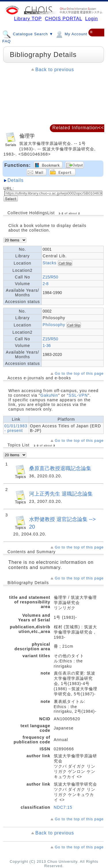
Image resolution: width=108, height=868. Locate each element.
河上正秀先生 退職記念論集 (61, 494)
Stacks (50, 263)
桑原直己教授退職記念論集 (60, 468)
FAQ (6, 41)
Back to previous (55, 70)
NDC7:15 (63, 807)
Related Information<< (78, 128)
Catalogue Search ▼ (28, 34)
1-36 (47, 346)
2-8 (46, 284)
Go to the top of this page (79, 373)
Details (16, 180)
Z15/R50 (50, 277)
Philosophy (55, 325)
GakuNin (49, 395)
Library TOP (28, 19)
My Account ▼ (74, 34)
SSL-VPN (78, 395)
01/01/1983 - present (16, 428)
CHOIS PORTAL (64, 19)
